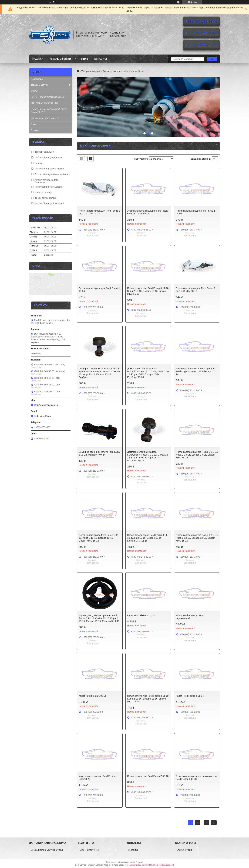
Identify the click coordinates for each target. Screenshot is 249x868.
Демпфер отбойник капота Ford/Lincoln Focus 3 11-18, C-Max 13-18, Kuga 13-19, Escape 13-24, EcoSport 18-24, (148, 373)
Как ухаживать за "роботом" (45, 118)
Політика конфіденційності (162, 865)
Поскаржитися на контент (137, 865)
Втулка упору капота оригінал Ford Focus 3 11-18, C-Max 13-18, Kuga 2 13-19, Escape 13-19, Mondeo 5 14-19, (99, 618)
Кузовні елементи (111, 71)
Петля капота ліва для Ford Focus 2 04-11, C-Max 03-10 (195, 290)
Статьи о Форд (184, 850)
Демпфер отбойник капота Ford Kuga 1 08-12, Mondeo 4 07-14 (99, 453)
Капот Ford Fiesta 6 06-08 (93, 696)
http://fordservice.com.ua (46, 405)
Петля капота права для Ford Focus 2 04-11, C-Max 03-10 (99, 212)
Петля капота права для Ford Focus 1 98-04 (99, 290)
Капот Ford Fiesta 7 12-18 (141, 615)
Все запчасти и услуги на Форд (47, 850)
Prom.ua (139, 862)
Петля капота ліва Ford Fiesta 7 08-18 (148, 776)
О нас (84, 59)
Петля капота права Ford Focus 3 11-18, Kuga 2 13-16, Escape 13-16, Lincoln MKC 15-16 (99, 538)
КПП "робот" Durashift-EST (44, 103)
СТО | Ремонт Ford (89, 850)
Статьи (34, 91)
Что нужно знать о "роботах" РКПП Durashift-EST (49, 111)
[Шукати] (212, 59)
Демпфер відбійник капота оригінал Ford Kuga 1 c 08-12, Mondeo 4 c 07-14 (196, 371)
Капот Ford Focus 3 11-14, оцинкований (190, 617)
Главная (38, 59)
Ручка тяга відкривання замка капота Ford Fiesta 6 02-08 (196, 777)
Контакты (101, 59)
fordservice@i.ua (42, 416)
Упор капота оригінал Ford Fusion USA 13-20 (97, 777)
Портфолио (37, 79)
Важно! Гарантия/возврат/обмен (47, 97)
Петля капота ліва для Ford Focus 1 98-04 (195, 212)
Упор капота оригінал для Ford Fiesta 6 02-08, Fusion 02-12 (148, 212)
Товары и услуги (60, 59)
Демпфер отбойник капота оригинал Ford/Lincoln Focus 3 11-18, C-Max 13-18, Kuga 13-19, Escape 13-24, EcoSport (99, 373)
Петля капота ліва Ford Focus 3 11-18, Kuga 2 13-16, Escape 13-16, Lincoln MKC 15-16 (148, 291)
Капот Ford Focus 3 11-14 (190, 696)
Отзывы (35, 130)
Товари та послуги (91, 71)
